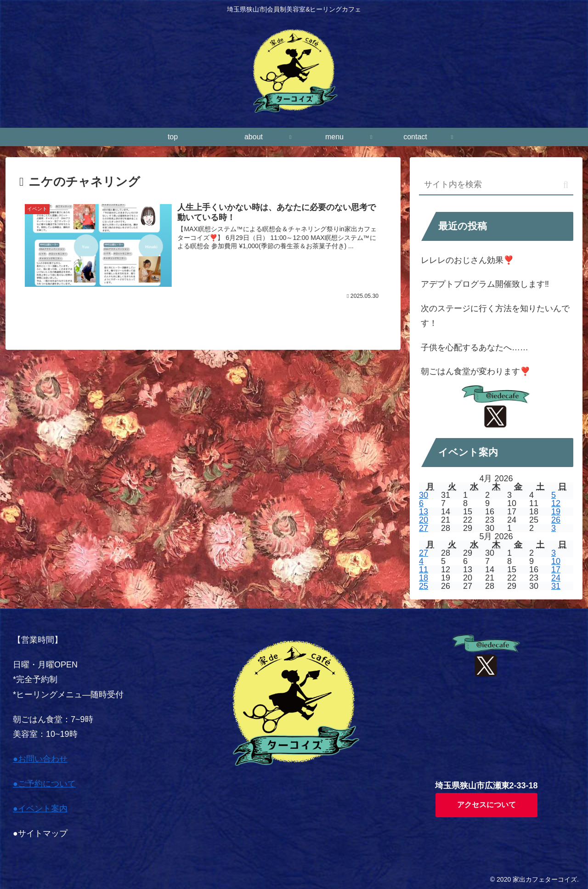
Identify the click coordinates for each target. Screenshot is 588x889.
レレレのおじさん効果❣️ (467, 260)
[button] (566, 185)
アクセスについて (486, 805)
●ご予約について (44, 784)
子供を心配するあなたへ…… (475, 348)
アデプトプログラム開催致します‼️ (485, 284)
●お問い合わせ (40, 759)
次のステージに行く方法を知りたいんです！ (495, 316)
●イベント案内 (40, 809)
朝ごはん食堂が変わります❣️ (475, 371)
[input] (496, 185)
